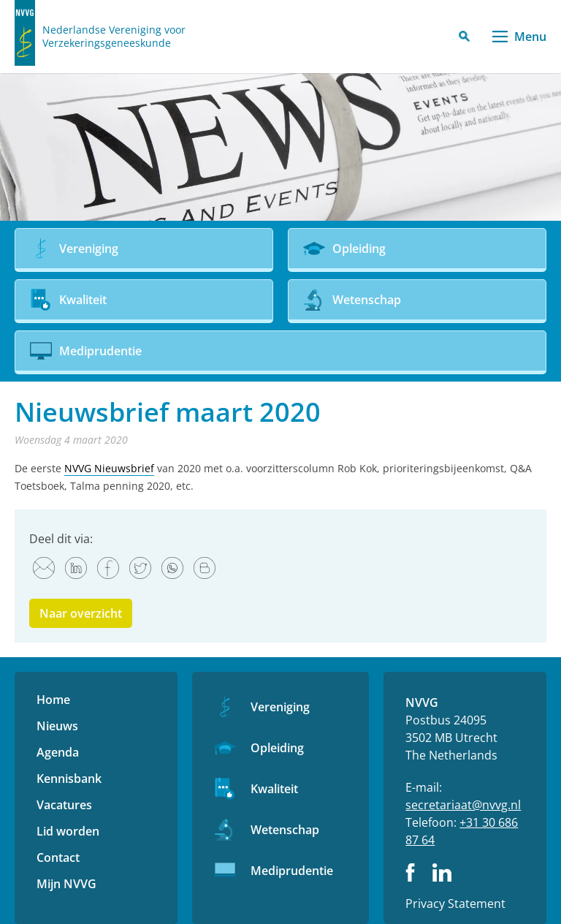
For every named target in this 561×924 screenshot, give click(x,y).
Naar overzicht (81, 613)
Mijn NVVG (66, 884)
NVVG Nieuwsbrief (109, 468)
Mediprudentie (292, 871)
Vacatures (64, 805)
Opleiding (277, 748)
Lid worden (68, 831)
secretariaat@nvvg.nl (463, 805)
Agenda (58, 752)
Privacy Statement (455, 904)
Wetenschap (285, 830)
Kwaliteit (274, 789)
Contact (58, 857)
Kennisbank (69, 779)
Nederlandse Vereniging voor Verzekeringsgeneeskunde (114, 37)
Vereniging (280, 707)
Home (53, 700)
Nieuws (57, 726)
